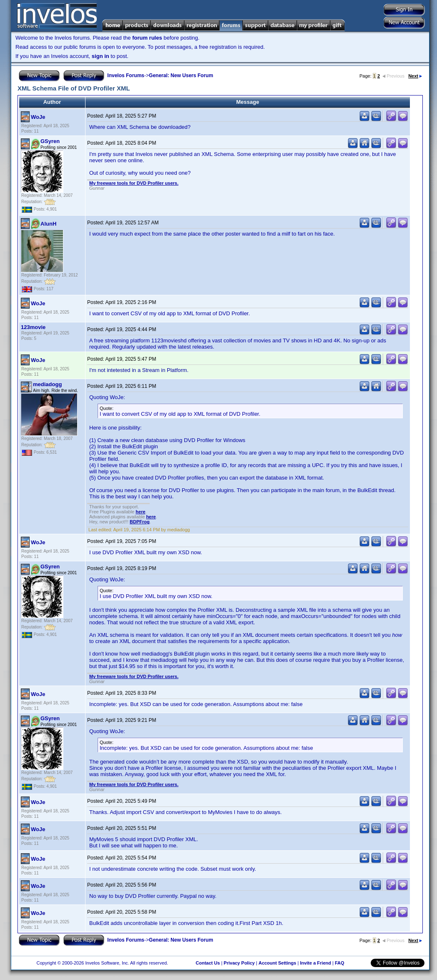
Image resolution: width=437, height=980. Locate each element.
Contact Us (208, 963)
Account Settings (277, 963)
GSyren (50, 141)
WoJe (38, 117)
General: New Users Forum (181, 75)
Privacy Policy (239, 963)
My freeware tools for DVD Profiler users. (134, 183)
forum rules (147, 38)
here (140, 512)
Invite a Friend (315, 963)
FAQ (340, 963)
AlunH (48, 224)
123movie (33, 327)
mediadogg (47, 384)
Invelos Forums (126, 75)
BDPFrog (140, 522)
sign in (100, 56)
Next (415, 76)
